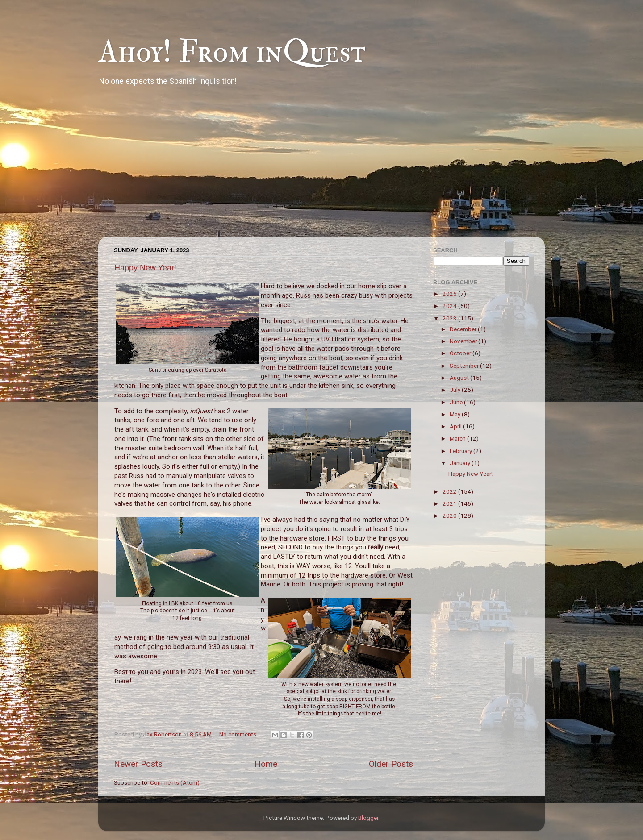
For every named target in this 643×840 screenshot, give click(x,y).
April (456, 426)
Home (266, 764)
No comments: (239, 734)
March (458, 438)
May (456, 414)
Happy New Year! (145, 268)
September (465, 366)
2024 (450, 306)
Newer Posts (138, 764)
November (464, 341)
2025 (450, 294)
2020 (450, 516)
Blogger (368, 818)
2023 (450, 318)
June (457, 402)
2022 (450, 491)
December (464, 329)
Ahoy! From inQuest (232, 52)
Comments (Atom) (175, 782)
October (461, 353)
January (461, 463)
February (461, 451)
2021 (450, 503)
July (456, 390)
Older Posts (391, 764)
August (460, 378)
